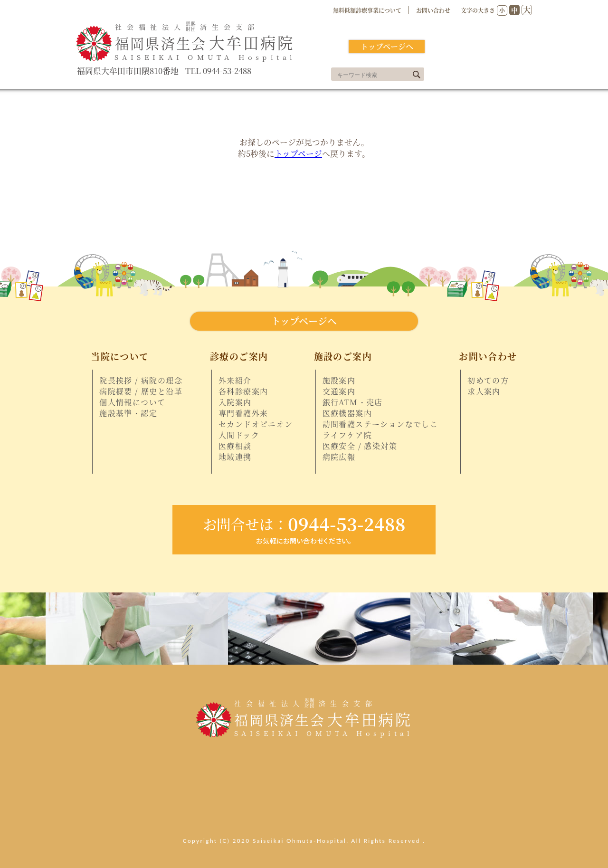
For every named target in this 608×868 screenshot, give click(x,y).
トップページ (298, 153)
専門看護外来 (243, 413)
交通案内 (339, 391)
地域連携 (235, 457)
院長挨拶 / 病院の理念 (141, 381)
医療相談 (235, 446)
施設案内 (339, 381)
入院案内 (235, 402)
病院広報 (339, 457)
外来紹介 (235, 381)
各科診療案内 (243, 391)
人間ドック (239, 435)
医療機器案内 (347, 413)
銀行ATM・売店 (353, 402)
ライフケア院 (347, 435)
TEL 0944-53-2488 (218, 71)
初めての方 (488, 381)
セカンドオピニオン (256, 424)
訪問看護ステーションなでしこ (380, 424)
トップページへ (387, 46)
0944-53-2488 (304, 524)
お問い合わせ (433, 10)
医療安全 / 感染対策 (360, 446)
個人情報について (132, 402)
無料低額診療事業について (367, 10)
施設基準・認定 (128, 413)
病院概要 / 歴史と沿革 (141, 391)
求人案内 (484, 391)
